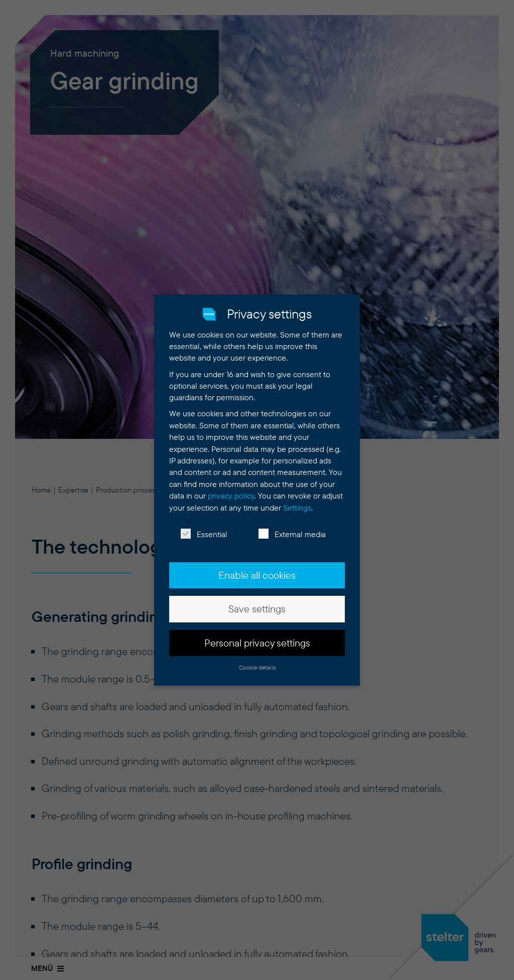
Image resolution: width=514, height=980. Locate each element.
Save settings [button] (257, 604)
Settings (297, 502)
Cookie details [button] (257, 662)
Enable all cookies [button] (257, 570)
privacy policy (231, 491)
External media (292, 529)
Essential (204, 529)
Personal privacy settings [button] (257, 637)
